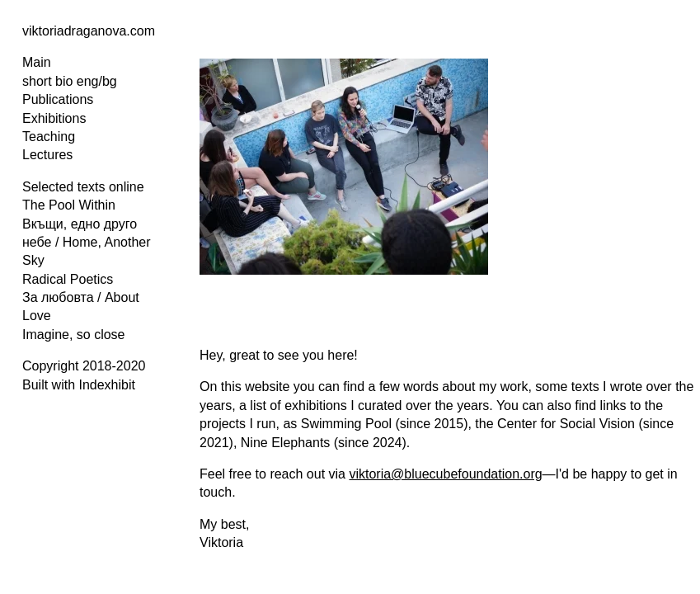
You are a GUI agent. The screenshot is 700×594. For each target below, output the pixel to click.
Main (37, 62)
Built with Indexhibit (79, 385)
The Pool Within (69, 205)
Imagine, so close (74, 335)
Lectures (47, 155)
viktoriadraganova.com (89, 31)
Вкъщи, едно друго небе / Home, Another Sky (87, 243)
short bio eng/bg (70, 81)
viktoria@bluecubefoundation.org (445, 474)
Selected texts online (83, 187)
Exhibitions (54, 118)
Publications (58, 99)
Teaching (49, 137)
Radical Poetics (68, 279)
